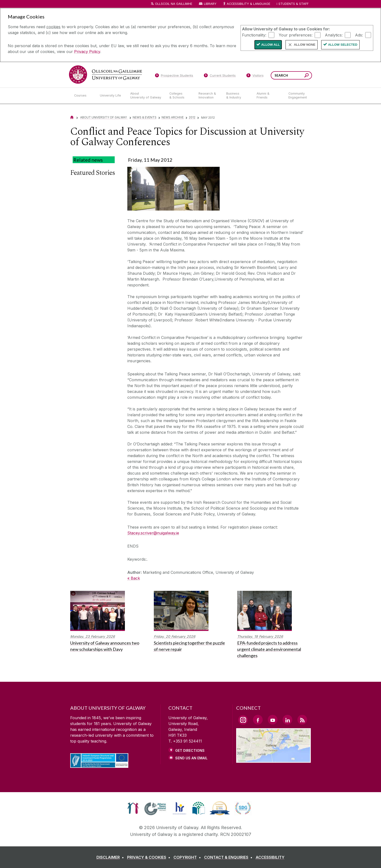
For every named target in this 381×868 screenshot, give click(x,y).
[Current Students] (220, 76)
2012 (192, 117)
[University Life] (111, 96)
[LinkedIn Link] (287, 720)
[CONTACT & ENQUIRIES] (229, 857)
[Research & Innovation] (208, 96)
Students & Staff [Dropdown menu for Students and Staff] (294, 4)
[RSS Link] (302, 720)
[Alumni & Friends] (269, 96)
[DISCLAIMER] (111, 857)
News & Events (145, 117)
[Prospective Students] (174, 76)
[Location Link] (273, 760)
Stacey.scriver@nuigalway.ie (153, 533)
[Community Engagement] (298, 96)
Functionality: (254, 35)
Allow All (270, 45)
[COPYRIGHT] (188, 857)
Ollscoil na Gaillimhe (174, 4)
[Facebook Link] (258, 720)
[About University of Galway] (146, 96)
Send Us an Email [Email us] (191, 758)
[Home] (72, 117)
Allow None (305, 45)
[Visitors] (255, 76)
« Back (134, 578)
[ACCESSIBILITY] (270, 857)
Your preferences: (296, 35)
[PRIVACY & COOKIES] (150, 857)
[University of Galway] (105, 75)
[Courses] (83, 96)
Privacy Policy (87, 52)
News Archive (173, 117)
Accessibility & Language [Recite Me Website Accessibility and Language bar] (246, 4)
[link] (133, 808)
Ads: (359, 35)
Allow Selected (343, 45)
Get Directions (190, 750)
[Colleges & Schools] (180, 96)
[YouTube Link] (273, 720)
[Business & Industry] (237, 96)
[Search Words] (291, 75)
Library (210, 4)
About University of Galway (104, 117)
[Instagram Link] (243, 720)
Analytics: (334, 35)
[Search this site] (307, 76)
